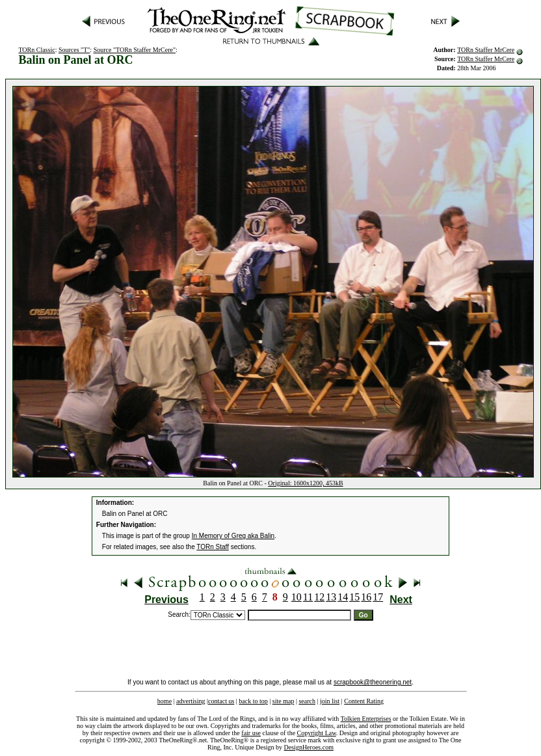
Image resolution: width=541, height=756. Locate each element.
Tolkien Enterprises (366, 719)
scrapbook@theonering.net (373, 682)
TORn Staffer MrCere (486, 50)
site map (284, 701)
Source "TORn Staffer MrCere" (135, 50)
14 (343, 597)
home (165, 701)
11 (308, 597)
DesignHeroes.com (309, 747)
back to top (253, 701)
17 (378, 597)
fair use (251, 733)
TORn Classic (36, 50)
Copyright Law (317, 733)
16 (366, 597)
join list (330, 701)
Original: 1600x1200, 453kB (305, 483)
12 (319, 597)
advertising (191, 701)
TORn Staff (213, 547)
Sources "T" (74, 50)
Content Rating (364, 701)
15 (354, 597)
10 (297, 597)
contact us (221, 701)
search (307, 701)
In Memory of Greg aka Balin (233, 536)
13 (331, 597)
